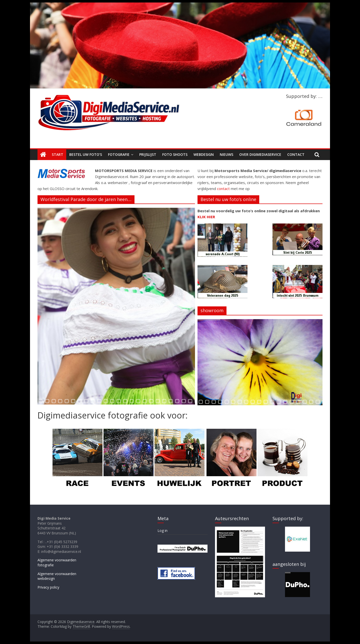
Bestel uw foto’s (86, 154)
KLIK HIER (206, 217)
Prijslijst (148, 154)
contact (223, 189)
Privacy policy (48, 587)
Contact (296, 154)
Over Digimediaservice (260, 154)
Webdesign (204, 154)
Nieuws (226, 154)
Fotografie (119, 154)
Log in (162, 531)
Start (57, 154)
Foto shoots (175, 154)
